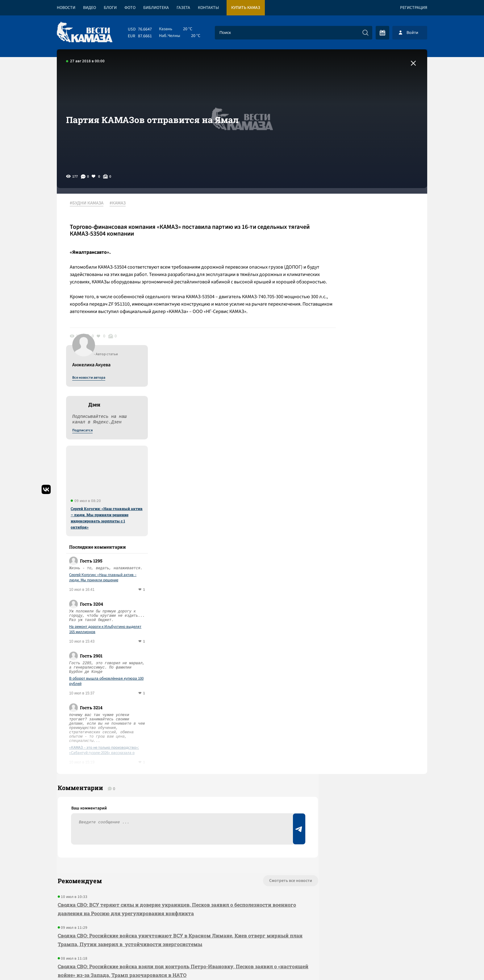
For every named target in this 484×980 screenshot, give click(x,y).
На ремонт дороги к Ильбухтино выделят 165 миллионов (375, 462)
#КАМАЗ (120, 203)
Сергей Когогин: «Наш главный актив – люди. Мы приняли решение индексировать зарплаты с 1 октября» (377, 350)
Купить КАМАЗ (246, 8)
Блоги (110, 8)
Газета (183, 8)
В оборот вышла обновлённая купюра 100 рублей (376, 513)
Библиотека (156, 8)
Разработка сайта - (404, 963)
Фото (130, 8)
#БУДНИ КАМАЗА (89, 203)
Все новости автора (359, 210)
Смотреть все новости (261, 717)
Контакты (208, 8)
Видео (90, 8)
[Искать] (365, 33)
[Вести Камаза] (85, 33)
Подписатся (353, 263)
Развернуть (242, 939)
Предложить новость (366, 738)
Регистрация (414, 8)
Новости (66, 8)
